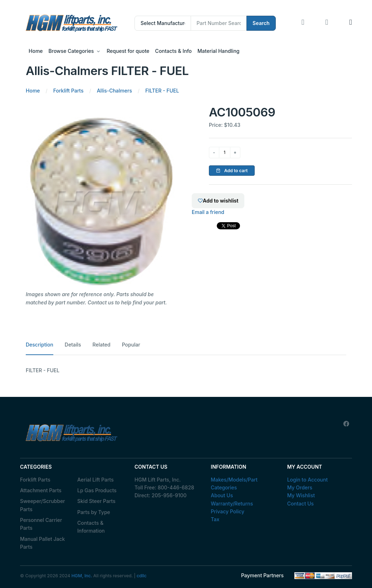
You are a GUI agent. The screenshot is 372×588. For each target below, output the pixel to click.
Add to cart (232, 171)
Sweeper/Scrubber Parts (43, 505)
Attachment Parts (41, 490)
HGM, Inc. (82, 576)
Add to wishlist (218, 201)
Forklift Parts (35, 480)
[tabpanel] (186, 370)
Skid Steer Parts (96, 501)
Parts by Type (94, 512)
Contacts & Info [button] (173, 51)
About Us (222, 495)
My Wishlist (301, 495)
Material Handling (218, 51)
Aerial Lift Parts (96, 480)
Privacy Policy (227, 511)
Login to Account (308, 480)
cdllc (142, 576)
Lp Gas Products (97, 490)
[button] (351, 23)
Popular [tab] (131, 345)
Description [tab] (40, 345)
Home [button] (36, 51)
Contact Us (300, 504)
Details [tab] (73, 345)
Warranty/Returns (232, 504)
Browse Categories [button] (71, 51)
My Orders (300, 487)
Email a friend (208, 212)
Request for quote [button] (128, 51)
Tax (215, 519)
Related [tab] (102, 345)
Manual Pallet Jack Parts (42, 543)
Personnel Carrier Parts (41, 524)
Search (261, 23)
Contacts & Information (91, 527)
